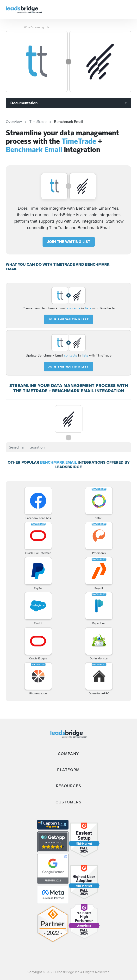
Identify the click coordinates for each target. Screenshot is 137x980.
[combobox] (68, 447)
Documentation (24, 103)
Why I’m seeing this (37, 27)
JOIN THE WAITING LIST (69, 242)
